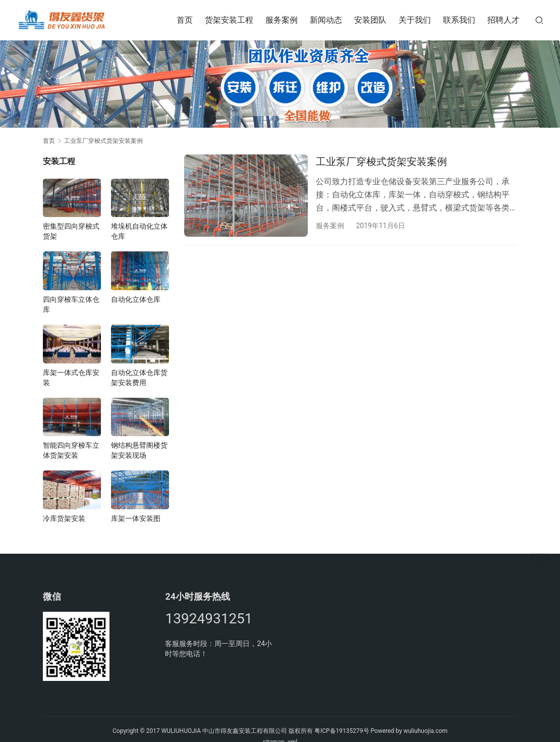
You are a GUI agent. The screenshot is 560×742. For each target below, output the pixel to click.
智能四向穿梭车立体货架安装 (71, 450)
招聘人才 (503, 20)
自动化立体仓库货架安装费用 (139, 378)
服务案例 (282, 20)
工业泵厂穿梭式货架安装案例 (381, 162)
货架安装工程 (229, 20)
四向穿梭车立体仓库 (71, 304)
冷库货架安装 (64, 518)
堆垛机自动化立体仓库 (139, 231)
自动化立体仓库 (136, 299)
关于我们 (415, 20)
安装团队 (370, 20)
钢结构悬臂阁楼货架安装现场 (139, 450)
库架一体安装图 (136, 518)
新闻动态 (326, 20)
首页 (185, 20)
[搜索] (539, 20)
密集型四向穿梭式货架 (71, 231)
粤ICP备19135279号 (342, 731)
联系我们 (459, 20)
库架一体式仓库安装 (71, 378)
